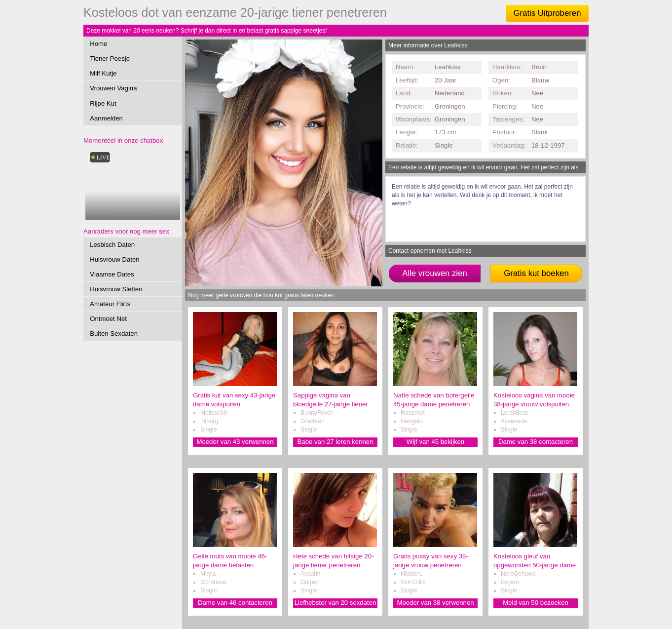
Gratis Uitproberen (547, 13)
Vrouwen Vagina (113, 88)
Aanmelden (106, 118)
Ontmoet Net (108, 319)
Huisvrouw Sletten (116, 289)
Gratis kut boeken (536, 273)
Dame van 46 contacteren (235, 603)
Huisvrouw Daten (114, 259)
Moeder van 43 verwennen (235, 442)
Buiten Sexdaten (114, 334)
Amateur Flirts (110, 304)
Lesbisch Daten (112, 245)
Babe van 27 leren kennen (336, 442)
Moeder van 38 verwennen (435, 603)
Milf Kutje (103, 73)
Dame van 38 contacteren (536, 442)
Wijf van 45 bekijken (435, 442)
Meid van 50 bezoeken (536, 603)
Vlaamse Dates (112, 274)
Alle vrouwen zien (435, 273)
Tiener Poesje (110, 59)
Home (98, 44)
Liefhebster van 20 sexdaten (336, 603)
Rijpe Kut (103, 103)
